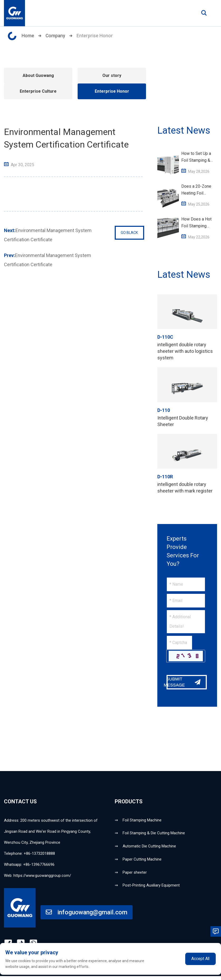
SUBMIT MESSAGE (183, 682)
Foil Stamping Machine (142, 820)
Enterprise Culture (38, 91)
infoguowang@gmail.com (87, 916)
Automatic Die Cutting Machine (149, 848)
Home (28, 36)
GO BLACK (129, 233)
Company (56, 36)
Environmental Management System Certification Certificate (48, 234)
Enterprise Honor (95, 36)
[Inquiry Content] (186, 622)
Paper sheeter (135, 875)
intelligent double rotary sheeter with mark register (185, 488)
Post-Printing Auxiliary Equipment (151, 889)
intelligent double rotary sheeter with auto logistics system (185, 351)
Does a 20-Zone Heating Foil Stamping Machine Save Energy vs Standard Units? (198, 190)
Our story (112, 75)
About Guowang (38, 75)
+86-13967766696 (39, 864)
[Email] (186, 601)
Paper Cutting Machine (142, 861)
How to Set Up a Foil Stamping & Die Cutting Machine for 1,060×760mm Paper (196, 157)
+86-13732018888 (39, 853)
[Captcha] (179, 643)
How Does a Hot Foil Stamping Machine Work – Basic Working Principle (196, 223)
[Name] (186, 584)
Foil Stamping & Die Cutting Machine (154, 834)
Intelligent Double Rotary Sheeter (183, 421)
